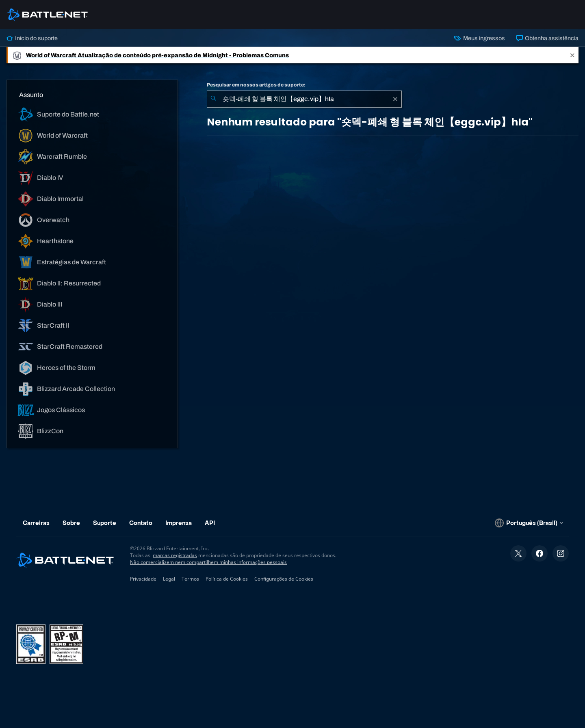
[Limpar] (395, 99)
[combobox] (304, 99)
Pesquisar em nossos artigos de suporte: (256, 85)
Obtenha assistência (547, 38)
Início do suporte (32, 38)
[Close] (572, 55)
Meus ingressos (479, 38)
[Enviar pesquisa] (213, 99)
